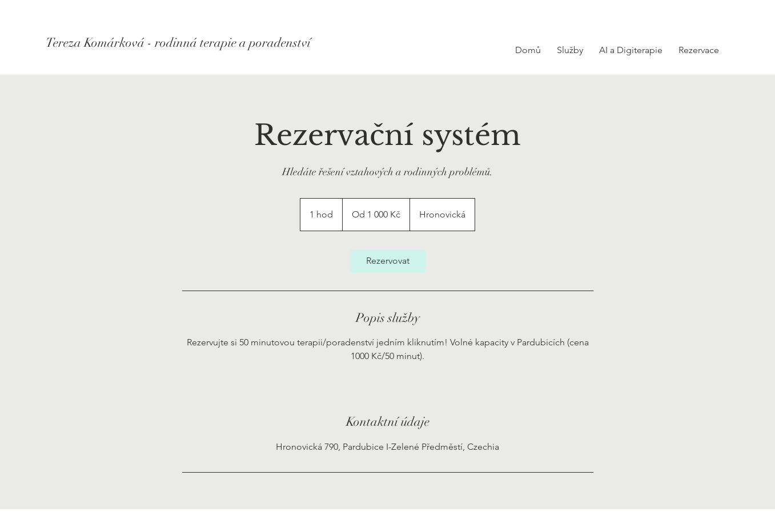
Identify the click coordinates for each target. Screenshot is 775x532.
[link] (388, 261)
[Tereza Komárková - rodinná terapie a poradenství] (178, 43)
